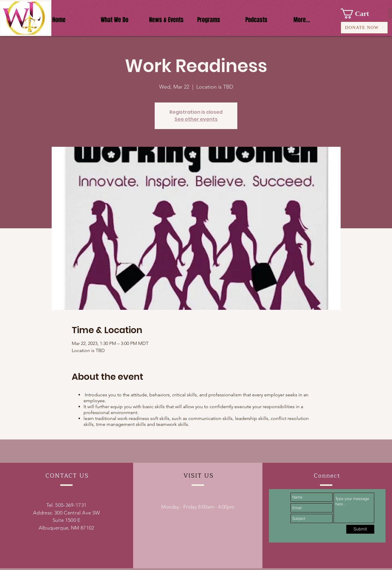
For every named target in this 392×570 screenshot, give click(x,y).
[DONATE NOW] (364, 28)
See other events (196, 119)
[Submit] (360, 529)
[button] (360, 14)
